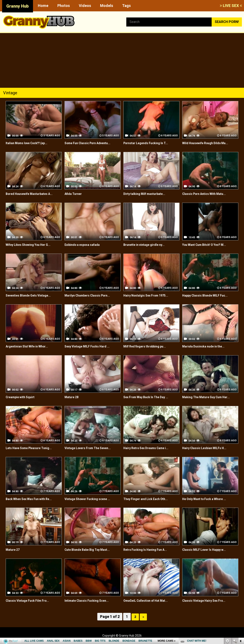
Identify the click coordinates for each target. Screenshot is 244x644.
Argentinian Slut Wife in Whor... (30, 346)
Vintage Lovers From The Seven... (92, 448)
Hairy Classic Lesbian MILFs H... (207, 448)
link (240, 578)
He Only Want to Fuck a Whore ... (208, 499)
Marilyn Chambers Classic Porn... (91, 295)
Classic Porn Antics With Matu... (207, 194)
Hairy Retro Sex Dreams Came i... (150, 448)
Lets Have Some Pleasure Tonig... (33, 448)
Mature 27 (14, 550)
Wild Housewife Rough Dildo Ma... (208, 143)
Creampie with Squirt (22, 397)
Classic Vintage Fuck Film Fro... (30, 601)
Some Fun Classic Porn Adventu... (91, 143)
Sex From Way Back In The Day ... (149, 397)
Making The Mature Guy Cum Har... (210, 397)
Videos (85, 6)
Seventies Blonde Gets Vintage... (32, 295)
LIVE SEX (231, 6)
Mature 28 (73, 397)
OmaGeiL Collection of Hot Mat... (149, 601)
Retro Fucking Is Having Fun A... (148, 550)
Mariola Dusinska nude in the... (206, 346)
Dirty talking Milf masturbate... (147, 194)
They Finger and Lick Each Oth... (149, 499)
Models (107, 6)
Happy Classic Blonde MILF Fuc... (208, 295)
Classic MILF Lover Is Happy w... (207, 550)
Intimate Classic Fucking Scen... (90, 601)
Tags (126, 6)
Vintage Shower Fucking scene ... (91, 499)
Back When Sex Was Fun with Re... (32, 499)
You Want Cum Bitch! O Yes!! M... (207, 245)
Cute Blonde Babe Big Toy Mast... (91, 550)
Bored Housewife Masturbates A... (33, 194)
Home (43, 6)
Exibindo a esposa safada (85, 245)
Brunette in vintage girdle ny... (147, 245)
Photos (64, 6)
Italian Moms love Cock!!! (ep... (30, 143)
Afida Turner (75, 194)
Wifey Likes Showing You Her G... (32, 245)
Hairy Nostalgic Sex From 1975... (149, 295)
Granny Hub (18, 6)
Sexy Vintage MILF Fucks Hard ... (90, 346)
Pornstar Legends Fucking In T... (149, 143)
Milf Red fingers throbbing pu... (148, 346)
